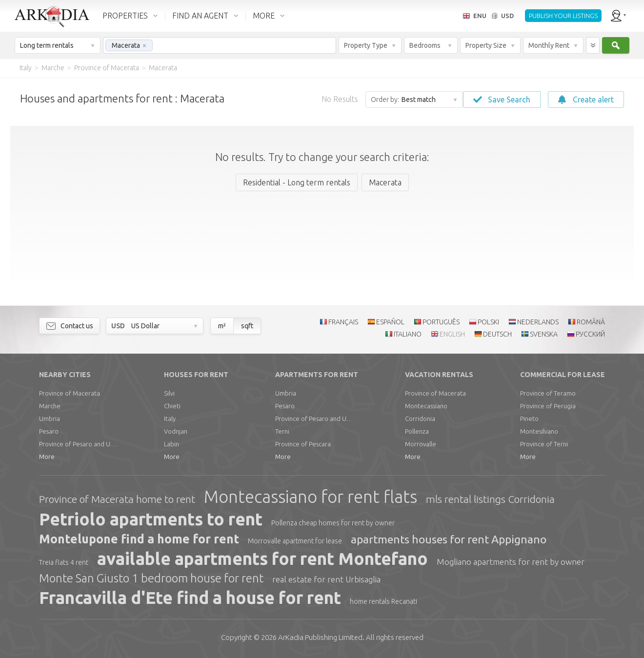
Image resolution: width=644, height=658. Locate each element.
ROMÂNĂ (591, 322)
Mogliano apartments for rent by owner (511, 562)
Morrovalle (421, 444)
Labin (171, 444)
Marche (50, 406)
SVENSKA (544, 334)
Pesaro (49, 431)
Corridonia (420, 419)
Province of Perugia (548, 406)
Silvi (169, 393)
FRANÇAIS (343, 322)
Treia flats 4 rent (64, 562)
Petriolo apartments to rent (151, 519)
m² (222, 326)
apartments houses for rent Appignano (449, 539)
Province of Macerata (70, 393)
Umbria (50, 419)
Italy (170, 419)
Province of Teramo (548, 393)
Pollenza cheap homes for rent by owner (333, 523)
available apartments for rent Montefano (262, 558)
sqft (247, 326)
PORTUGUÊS (441, 322)
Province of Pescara (303, 444)
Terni (282, 431)
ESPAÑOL (390, 322)
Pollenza (417, 431)
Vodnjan (176, 431)
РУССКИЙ (590, 334)
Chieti (172, 406)
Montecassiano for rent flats (311, 497)
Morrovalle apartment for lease (295, 541)
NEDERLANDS (538, 322)
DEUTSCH (497, 334)
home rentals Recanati (383, 601)
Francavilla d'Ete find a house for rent (190, 598)
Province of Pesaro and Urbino (78, 444)
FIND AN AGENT (200, 16)
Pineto (529, 419)
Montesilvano (539, 431)
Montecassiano (426, 406)
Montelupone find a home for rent (139, 539)
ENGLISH (452, 334)
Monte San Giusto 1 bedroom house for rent (151, 578)
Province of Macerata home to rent (117, 499)
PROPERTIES (125, 16)
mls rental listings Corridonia (490, 499)
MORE (264, 16)
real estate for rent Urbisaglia (326, 579)
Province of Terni (544, 444)
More (47, 457)
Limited (320, 637)
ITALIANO (408, 334)
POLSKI (488, 322)
